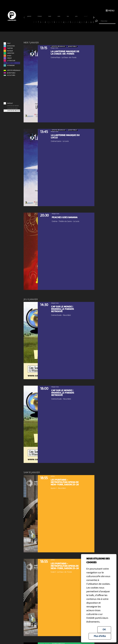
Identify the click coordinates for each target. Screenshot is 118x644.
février (40, 16)
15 (57, 22)
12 (50, 22)
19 (66, 22)
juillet (86, 16)
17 (61, 22)
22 (73, 22)
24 (77, 22)
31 (93, 22)
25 (80, 22)
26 (82, 22)
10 (45, 22)
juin (76, 16)
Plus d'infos (100, 636)
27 (84, 22)
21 (70, 22)
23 (75, 22)
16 (59, 22)
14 (54, 22)
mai (68, 16)
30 (91, 22)
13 (52, 22)
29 (89, 22)
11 (48, 22)
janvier (29, 16)
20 (68, 22)
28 (86, 22)
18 (63, 22)
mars (50, 16)
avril (59, 16)
